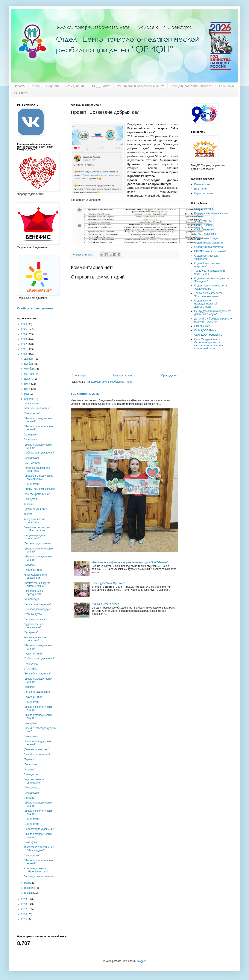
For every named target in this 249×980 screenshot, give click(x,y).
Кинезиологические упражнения (35, 576)
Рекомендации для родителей (35, 639)
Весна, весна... (33, 403)
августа (29, 379)
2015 (24, 919)
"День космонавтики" (36, 749)
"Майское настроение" (37, 408)
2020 (24, 354)
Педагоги (53, 86)
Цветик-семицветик (35, 509)
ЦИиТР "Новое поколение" (210, 251)
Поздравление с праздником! (33, 592)
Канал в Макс (202, 184)
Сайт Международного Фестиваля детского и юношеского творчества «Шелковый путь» (209, 344)
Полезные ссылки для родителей (37, 469)
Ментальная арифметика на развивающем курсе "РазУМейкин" (130, 562)
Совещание (31, 435)
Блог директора (204, 209)
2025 (24, 329)
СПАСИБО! (30, 669)
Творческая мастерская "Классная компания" (208, 295)
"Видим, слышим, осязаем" (40, 489)
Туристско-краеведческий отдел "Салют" (210, 272)
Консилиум (227, 86)
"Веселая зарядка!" (35, 619)
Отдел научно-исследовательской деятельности (206, 304)
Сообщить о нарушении (35, 308)
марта (28, 883)
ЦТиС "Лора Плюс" (206, 234)
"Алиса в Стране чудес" (106, 604)
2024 (24, 334)
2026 (24, 324)
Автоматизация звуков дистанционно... (37, 584)
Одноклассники (203, 193)
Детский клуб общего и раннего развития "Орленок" (213, 320)
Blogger (141, 961)
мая (27, 394)
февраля (30, 888)
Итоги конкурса (33, 614)
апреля (29, 399)
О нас (36, 86)
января (29, 893)
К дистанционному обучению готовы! (36, 870)
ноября (29, 364)
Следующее (79, 376)
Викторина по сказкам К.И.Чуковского (37, 529)
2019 (24, 899)
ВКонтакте (200, 189)
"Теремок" (30, 565)
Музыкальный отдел (206, 238)
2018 (24, 904)
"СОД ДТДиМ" (101, 86)
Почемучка (30, 440)
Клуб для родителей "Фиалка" (192, 86)
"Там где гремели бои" (37, 494)
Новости (20, 86)
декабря (30, 359)
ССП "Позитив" (203, 221)
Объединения (75, 86)
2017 (24, 909)
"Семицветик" (32, 413)
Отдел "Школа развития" (209, 243)
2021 (24, 349)
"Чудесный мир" (33, 570)
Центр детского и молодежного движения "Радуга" (213, 313)
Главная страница (124, 376)
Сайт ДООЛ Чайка (205, 330)
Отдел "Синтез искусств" (209, 247)
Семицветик (31, 499)
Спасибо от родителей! (37, 755)
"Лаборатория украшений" (39, 453)
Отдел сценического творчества (206, 257)
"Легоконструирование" (38, 543)
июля (28, 384)
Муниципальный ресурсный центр (141, 86)
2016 (24, 914)
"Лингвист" (30, 798)
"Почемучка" (31, 664)
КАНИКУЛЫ (22, 93)
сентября (30, 374)
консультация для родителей (34, 537)
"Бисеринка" (31, 632)
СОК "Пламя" (202, 326)
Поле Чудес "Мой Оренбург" (109, 583)
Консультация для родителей (34, 521)
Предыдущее (169, 376)
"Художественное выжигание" (34, 626)
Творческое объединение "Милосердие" (39, 849)
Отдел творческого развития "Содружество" (211, 287)
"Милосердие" (32, 458)
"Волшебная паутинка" (37, 604)
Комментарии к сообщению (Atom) (112, 382)
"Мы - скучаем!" (33, 463)
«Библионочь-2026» (86, 394)
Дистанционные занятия (38, 877)
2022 (24, 344)
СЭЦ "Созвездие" (205, 230)
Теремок (29, 504)
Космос (28, 514)
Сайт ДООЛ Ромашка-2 (208, 335)
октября (29, 369)
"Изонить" (29, 770)
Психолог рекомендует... (38, 609)
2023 (24, 339)
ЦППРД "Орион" (204, 225)
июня (28, 389)
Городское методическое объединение (38, 477)
